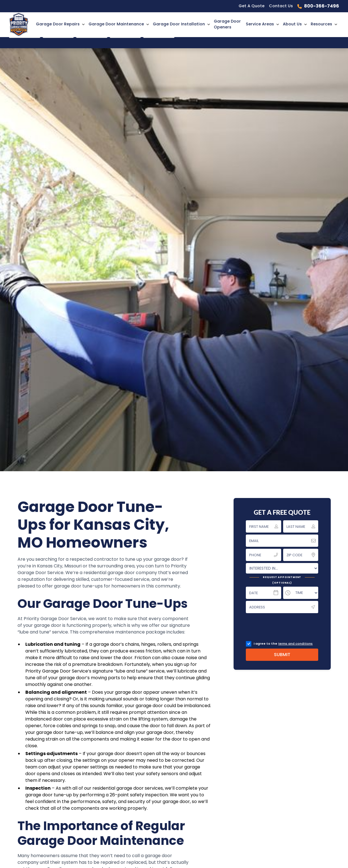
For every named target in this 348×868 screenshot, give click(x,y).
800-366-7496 (322, 6)
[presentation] (288, 628)
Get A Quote (252, 6)
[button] (60, 24)
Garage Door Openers (227, 24)
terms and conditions (295, 644)
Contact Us (281, 6)
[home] (21, 24)
